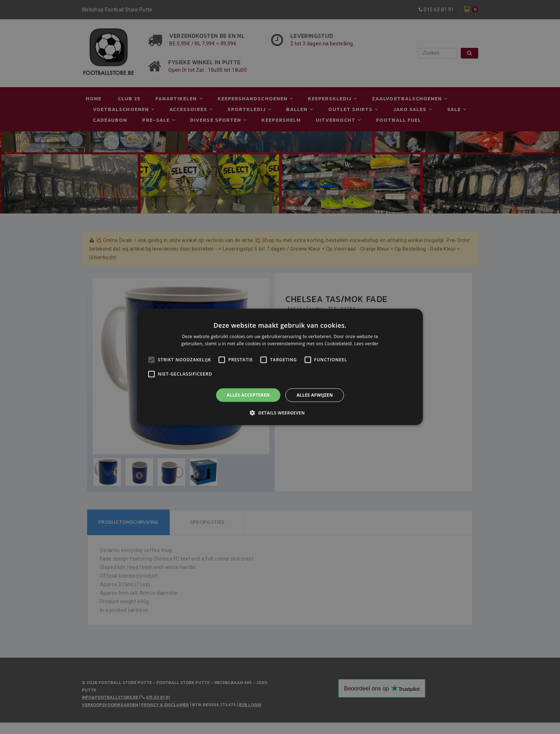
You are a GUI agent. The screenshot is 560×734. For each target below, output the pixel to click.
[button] (280, 413)
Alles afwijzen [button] (315, 395)
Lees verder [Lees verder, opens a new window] (367, 344)
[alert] (280, 367)
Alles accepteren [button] (248, 395)
